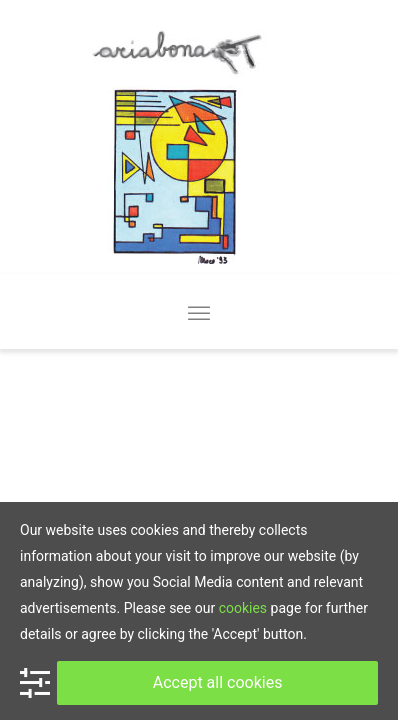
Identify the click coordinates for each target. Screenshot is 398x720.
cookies (243, 608)
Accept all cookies (218, 682)
